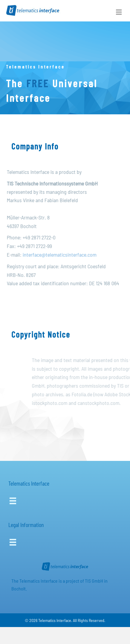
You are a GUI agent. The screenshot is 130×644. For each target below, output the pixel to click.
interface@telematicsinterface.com (61, 255)
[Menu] (13, 501)
